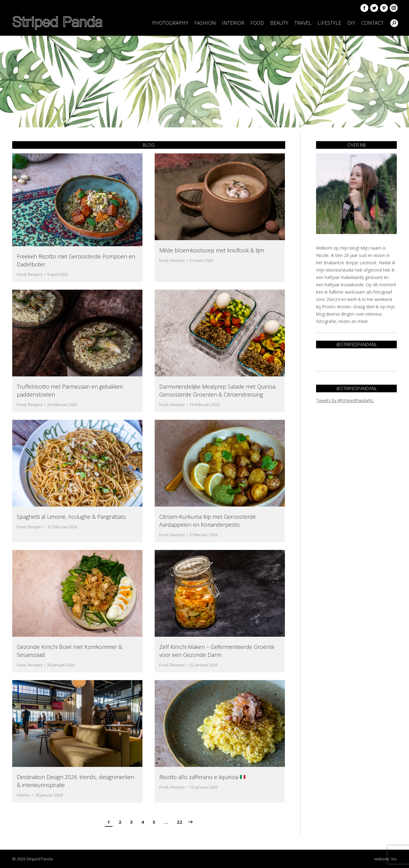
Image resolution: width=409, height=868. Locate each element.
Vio (394, 859)
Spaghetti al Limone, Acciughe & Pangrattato (71, 517)
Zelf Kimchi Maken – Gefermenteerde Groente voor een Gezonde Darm (217, 651)
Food (21, 274)
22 (179, 822)
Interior (24, 795)
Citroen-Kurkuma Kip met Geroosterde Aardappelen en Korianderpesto (208, 521)
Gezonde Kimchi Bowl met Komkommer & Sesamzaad (70, 651)
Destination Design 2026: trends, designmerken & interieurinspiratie (76, 781)
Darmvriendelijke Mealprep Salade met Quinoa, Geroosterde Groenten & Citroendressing (218, 390)
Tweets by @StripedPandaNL (345, 400)
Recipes (35, 274)
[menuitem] (170, 23)
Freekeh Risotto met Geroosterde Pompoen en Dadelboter (76, 260)
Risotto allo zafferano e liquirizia (202, 777)
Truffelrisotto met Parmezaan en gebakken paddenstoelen (70, 390)
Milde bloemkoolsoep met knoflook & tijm (212, 250)
